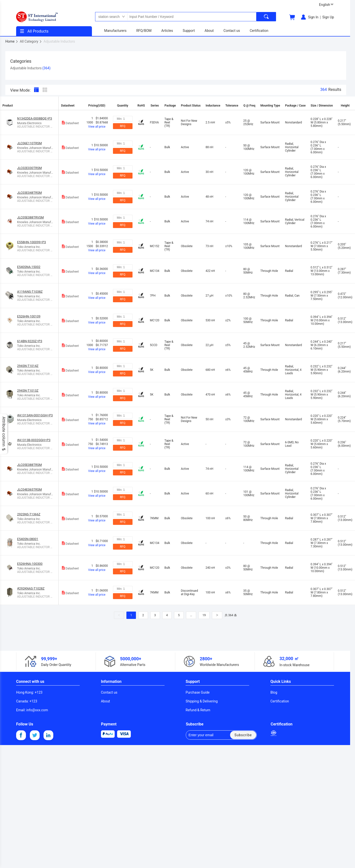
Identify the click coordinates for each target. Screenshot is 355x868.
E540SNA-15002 (29, 267)
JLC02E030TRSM (29, 168)
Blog (274, 692)
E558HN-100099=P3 (32, 242)
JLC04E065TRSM (29, 489)
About (105, 701)
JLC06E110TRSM (29, 143)
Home (12, 41)
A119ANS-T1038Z (30, 292)
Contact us (109, 692)
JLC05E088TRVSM (30, 217)
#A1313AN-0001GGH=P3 (35, 415)
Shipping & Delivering (202, 701)
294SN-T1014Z (28, 366)
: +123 (29, 692)
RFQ (122, 126)
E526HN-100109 (29, 316)
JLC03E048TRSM (29, 193)
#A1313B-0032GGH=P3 (34, 440)
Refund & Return (198, 710)
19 (204, 615)
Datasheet (70, 123)
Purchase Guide (198, 692)
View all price (97, 127)
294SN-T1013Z (28, 391)
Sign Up (328, 17)
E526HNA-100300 (30, 564)
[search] (266, 17)
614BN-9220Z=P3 (30, 341)
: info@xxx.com (32, 710)
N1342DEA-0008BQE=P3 (35, 118)
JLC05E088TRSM (29, 465)
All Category (31, 41)
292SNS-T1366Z (29, 514)
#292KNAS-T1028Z (31, 588)
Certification (280, 701)
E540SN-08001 (28, 539)
